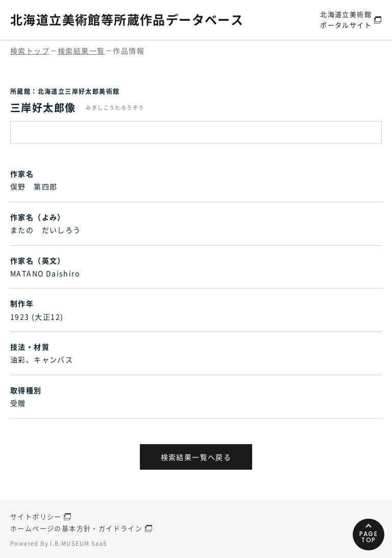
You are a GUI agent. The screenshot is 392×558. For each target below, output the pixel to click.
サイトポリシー (36, 516)
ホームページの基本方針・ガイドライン (76, 528)
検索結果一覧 (81, 51)
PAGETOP (369, 537)
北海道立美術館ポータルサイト (346, 19)
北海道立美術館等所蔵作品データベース (127, 19)
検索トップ (30, 51)
